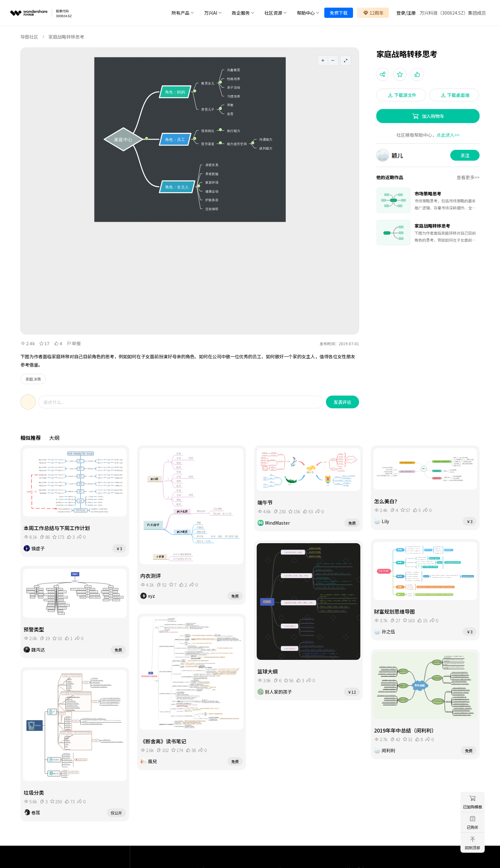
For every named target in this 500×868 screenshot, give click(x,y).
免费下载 (339, 13)
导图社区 (29, 37)
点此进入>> (448, 135)
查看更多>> (468, 177)
